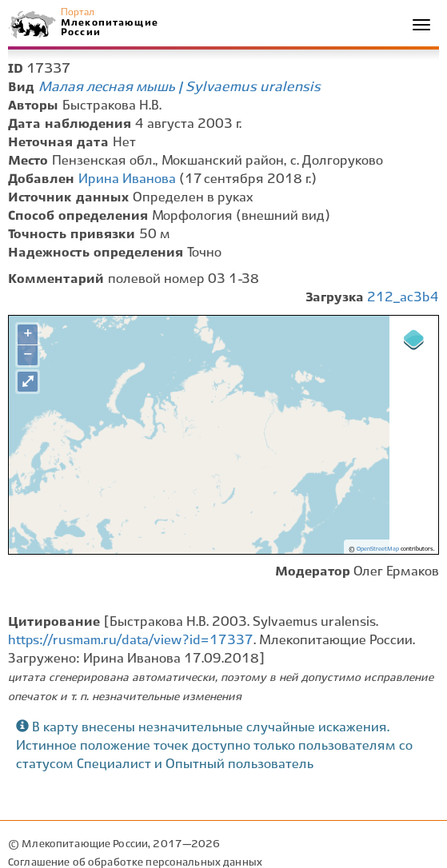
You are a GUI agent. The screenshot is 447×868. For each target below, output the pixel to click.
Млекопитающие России (109, 28)
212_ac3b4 (403, 298)
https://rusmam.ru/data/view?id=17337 (131, 641)
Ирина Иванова (127, 179)
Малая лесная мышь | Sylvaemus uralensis (180, 87)
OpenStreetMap (378, 549)
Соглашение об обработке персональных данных (135, 863)
